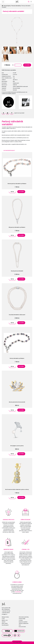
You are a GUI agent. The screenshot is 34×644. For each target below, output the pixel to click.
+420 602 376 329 (6, 611)
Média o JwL (5, 620)
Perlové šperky (7, 6)
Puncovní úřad (22, 627)
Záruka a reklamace (24, 623)
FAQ (20, 625)
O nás (3, 619)
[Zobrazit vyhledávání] (29, 2)
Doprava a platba (23, 622)
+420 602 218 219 (6, 613)
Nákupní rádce (5, 617)
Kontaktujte (18, 592)
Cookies (21, 620)
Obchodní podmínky (24, 617)
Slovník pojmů (5, 625)
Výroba (4, 622)
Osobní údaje (22, 619)
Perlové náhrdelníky (16, 6)
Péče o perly (5, 623)
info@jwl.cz (5, 614)
